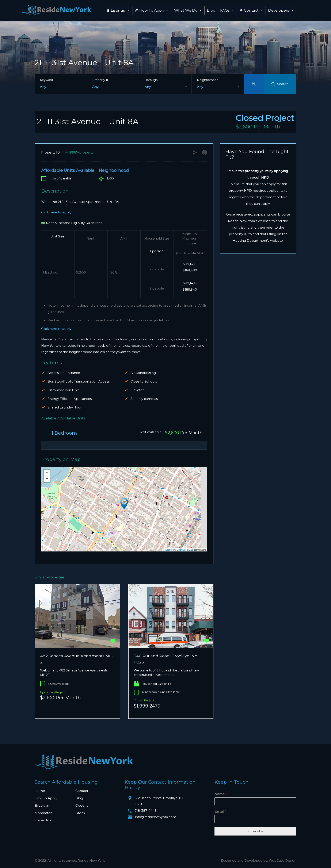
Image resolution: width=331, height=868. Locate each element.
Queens (82, 805)
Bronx (80, 813)
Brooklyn (42, 805)
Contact (254, 10)
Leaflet (169, 550)
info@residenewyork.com (156, 817)
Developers (281, 10)
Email (220, 812)
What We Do (188, 10)
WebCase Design (283, 861)
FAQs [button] (227, 10)
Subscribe (255, 831)
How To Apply (154, 10)
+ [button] (47, 473)
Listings (120, 10)
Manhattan (43, 813)
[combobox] (165, 87)
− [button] (47, 479)
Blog (211, 10)
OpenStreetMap (185, 550)
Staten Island (45, 820)
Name (221, 794)
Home (40, 791)
